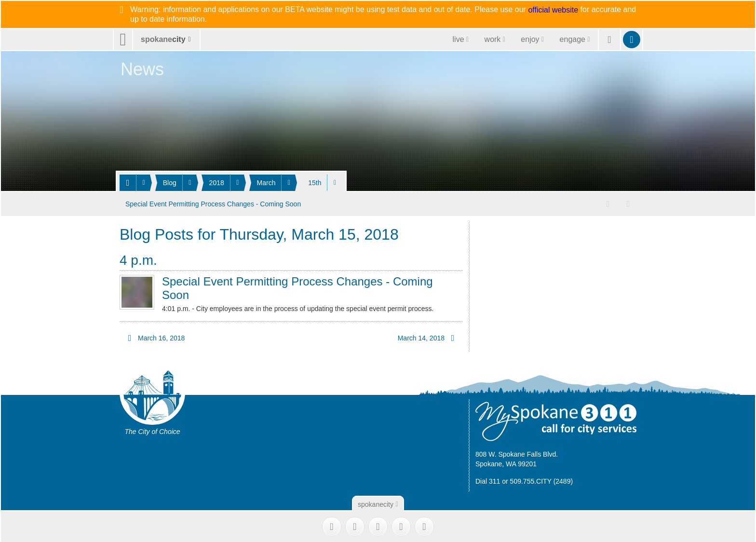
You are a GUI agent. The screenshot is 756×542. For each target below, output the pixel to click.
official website (553, 10)
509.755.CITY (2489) (542, 480)
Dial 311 (488, 480)
